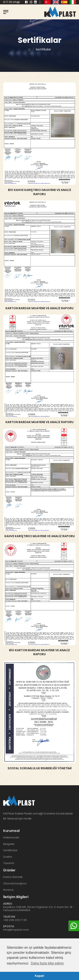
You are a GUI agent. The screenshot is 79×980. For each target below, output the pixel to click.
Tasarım (9, 863)
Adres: (8, 904)
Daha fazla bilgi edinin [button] (47, 963)
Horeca (8, 890)
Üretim (8, 857)
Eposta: (9, 926)
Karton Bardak (13, 877)
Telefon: (9, 917)
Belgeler (9, 844)
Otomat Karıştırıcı (15, 883)
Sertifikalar (10, 850)
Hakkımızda (11, 837)
